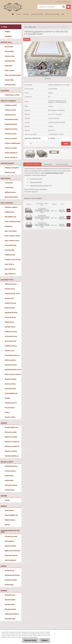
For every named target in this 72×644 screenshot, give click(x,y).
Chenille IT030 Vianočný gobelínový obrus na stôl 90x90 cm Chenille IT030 (42, 210)
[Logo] (13, 7)
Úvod (26, 27)
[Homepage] (13, 14)
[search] (64, 7)
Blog (63, 14)
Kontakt (19, 14)
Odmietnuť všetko (30, 640)
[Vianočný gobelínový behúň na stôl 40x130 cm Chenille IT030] (48, 42)
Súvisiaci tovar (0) (62, 164)
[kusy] (27, 143)
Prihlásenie (59, 2)
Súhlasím (45, 640)
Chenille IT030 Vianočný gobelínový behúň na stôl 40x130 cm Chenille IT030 (42, 217)
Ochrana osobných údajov (52, 14)
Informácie (26, 14)
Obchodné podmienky (37, 14)
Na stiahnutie (48, 164)
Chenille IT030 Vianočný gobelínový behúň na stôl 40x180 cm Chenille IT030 (42, 225)
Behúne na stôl (32, 27)
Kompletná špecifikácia (32, 164)
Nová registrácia (67, 2)
